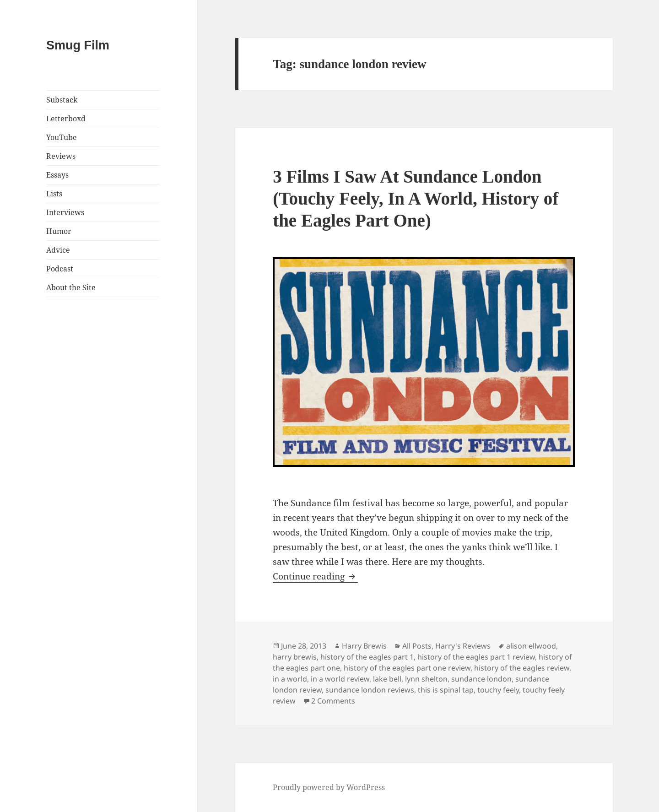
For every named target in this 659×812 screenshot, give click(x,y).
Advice (58, 250)
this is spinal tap (446, 690)
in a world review (340, 679)
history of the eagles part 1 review (476, 657)
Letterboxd (66, 119)
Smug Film (78, 45)
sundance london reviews (370, 690)
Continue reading (315, 576)
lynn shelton (426, 679)
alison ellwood (531, 646)
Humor (59, 231)
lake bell (387, 679)
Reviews (61, 156)
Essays (57, 175)
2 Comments (333, 701)
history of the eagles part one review (407, 668)
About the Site (71, 287)
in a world (290, 679)
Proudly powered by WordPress (329, 787)
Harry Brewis (364, 646)
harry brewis (295, 657)
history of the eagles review (522, 668)
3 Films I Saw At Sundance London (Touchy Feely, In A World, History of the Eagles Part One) (416, 198)
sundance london (481, 679)
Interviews (65, 212)
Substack (62, 100)
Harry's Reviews (463, 646)
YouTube (62, 137)
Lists (54, 194)
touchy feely (498, 690)
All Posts (417, 646)
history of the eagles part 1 (367, 657)
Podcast (60, 269)
